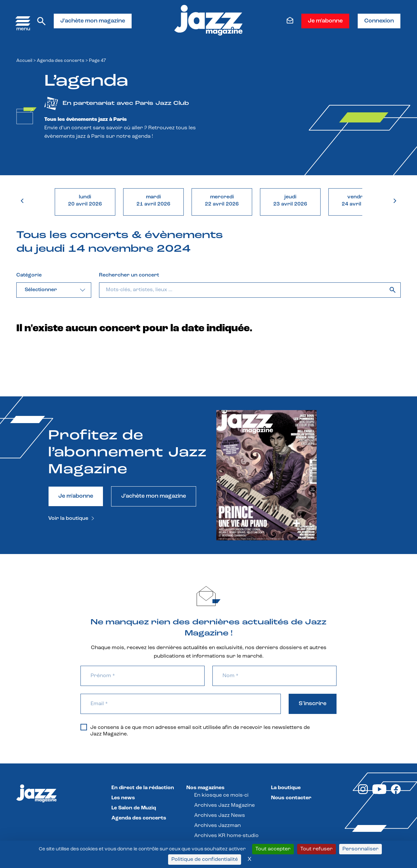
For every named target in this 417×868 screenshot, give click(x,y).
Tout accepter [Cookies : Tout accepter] (273, 849)
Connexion (379, 21)
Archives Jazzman (217, 826)
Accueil (24, 61)
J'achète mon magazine (93, 21)
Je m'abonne (325, 21)
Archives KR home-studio (226, 836)
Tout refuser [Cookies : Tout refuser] (316, 849)
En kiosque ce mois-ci (221, 795)
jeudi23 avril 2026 (290, 201)
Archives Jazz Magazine (224, 805)
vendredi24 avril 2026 (359, 201)
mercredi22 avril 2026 (222, 201)
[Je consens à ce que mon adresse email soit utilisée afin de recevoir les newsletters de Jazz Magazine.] (84, 727)
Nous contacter (291, 798)
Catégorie (29, 275)
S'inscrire (313, 704)
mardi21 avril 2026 (153, 201)
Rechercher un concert (129, 275)
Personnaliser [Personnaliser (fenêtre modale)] (360, 849)
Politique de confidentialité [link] (205, 860)
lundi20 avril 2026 (85, 201)
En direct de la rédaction (143, 788)
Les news (123, 798)
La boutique (286, 788)
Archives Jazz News (220, 816)
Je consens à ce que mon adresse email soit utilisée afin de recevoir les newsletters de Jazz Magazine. (195, 731)
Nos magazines (205, 788)
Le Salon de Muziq (134, 808)
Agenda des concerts (61, 61)
